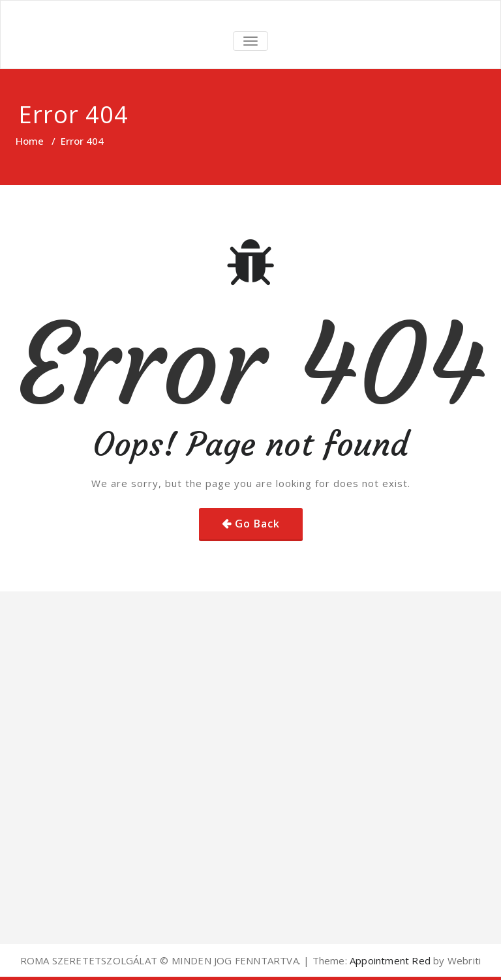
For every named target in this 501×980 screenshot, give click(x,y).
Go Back (257, 524)
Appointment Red (389, 960)
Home (30, 141)
